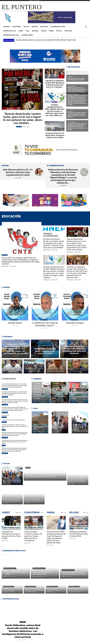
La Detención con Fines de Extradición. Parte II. (45, 324)
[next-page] (6, 457)
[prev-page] (3, 457)
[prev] (83, 40)
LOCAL (55, 130)
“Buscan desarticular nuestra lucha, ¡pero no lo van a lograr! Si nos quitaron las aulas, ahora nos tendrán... (22, 118)
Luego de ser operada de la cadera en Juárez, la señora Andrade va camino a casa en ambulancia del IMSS (15, 426)
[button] (86, 27)
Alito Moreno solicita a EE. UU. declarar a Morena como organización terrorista (18, 172)
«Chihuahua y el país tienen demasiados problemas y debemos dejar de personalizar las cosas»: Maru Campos (15, 442)
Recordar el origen (75, 323)
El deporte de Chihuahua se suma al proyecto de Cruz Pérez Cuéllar (11, 535)
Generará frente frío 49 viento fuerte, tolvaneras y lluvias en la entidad (55, 135)
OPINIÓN (15, 320)
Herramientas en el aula (10, 568)
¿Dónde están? (15, 323)
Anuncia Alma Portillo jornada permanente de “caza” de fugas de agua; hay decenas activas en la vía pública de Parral (56, 537)
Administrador (5, 266)
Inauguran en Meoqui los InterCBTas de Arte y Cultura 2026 (78, 534)
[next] (86, 40)
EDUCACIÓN (19, 127)
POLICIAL (28, 468)
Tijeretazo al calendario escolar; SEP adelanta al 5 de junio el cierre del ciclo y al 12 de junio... (55, 84)
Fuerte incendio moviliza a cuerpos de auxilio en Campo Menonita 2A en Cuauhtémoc (33, 536)
